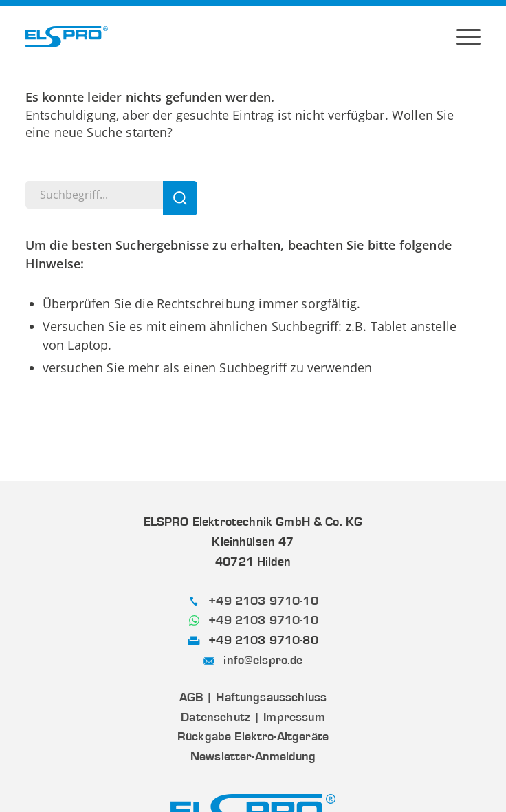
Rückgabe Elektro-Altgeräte (253, 736)
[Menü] (469, 36)
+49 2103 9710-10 (263, 601)
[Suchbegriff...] (111, 195)
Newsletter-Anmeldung (253, 756)
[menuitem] (469, 36)
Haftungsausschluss (271, 697)
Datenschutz (216, 717)
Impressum (294, 717)
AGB (191, 697)
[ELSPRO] (67, 36)
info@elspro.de (263, 660)
